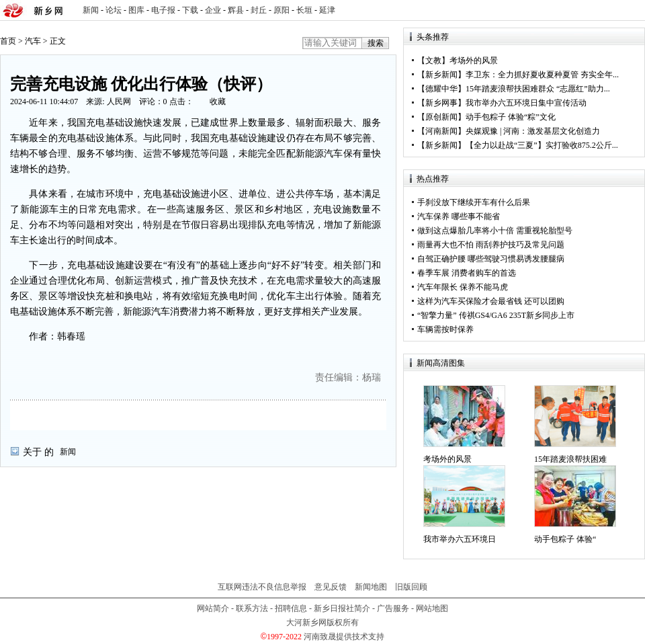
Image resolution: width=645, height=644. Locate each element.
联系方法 (252, 608)
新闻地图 (371, 587)
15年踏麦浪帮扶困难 (570, 459)
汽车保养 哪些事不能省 (459, 216)
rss (632, 10)
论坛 (114, 10)
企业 (213, 10)
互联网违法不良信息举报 (262, 587)
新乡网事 (441, 103)
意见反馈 (331, 587)
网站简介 (213, 608)
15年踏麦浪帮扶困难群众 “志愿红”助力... (538, 89)
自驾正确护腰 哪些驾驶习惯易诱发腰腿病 (491, 259)
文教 (433, 61)
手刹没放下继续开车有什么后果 (474, 202)
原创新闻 (441, 117)
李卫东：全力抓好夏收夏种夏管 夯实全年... (542, 75)
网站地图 (432, 608)
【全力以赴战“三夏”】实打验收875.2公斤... (542, 145)
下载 (190, 10)
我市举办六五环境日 (460, 539)
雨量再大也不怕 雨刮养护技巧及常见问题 (491, 245)
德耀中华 (441, 89)
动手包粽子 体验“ (565, 539)
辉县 (236, 10)
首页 (8, 41)
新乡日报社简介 (342, 608)
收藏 (218, 102)
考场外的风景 (474, 61)
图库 (136, 10)
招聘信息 (291, 608)
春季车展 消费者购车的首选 (467, 273)
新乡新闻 (441, 75)
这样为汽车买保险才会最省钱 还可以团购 (491, 301)
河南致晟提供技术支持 (344, 637)
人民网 (119, 102)
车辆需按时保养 (445, 329)
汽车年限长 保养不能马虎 (463, 287)
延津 (327, 10)
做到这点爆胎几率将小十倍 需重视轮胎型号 (495, 231)
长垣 (304, 10)
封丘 (259, 10)
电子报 (163, 10)
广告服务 (393, 608)
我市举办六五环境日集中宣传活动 (526, 103)
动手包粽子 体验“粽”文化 (511, 117)
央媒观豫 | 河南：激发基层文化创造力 (533, 131)
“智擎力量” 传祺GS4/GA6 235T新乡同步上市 (496, 315)
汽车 (33, 41)
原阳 (282, 10)
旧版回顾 (411, 587)
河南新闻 (441, 131)
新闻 (91, 10)
